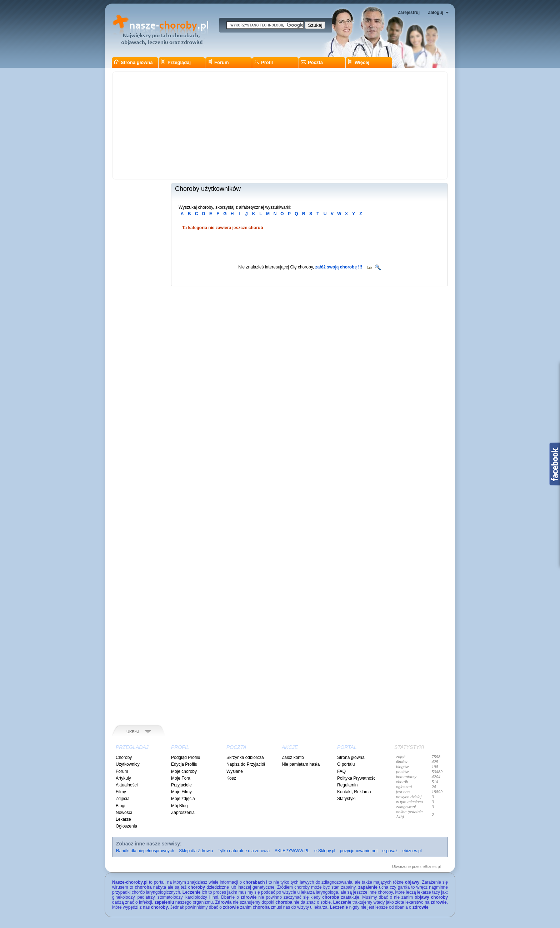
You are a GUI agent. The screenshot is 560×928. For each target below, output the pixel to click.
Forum (218, 62)
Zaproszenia (183, 813)
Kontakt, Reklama (354, 792)
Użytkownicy (128, 764)
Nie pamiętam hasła (301, 764)
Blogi (121, 806)
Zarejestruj (409, 13)
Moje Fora (181, 778)
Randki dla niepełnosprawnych (145, 851)
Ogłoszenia (126, 826)
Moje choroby (184, 771)
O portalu (346, 764)
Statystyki (346, 799)
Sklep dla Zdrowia (196, 851)
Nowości (124, 813)
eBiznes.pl (432, 867)
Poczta (312, 62)
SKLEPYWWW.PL (292, 851)
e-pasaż (390, 851)
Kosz (231, 778)
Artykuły (123, 778)
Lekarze (123, 819)
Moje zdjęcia (183, 799)
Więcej (358, 62)
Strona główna (133, 62)
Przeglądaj (176, 62)
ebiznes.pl (412, 851)
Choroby (124, 757)
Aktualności (127, 785)
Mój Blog (179, 806)
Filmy (121, 792)
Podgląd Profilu (186, 757)
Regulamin (347, 785)
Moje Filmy (181, 792)
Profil (263, 62)
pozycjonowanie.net (359, 851)
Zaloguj (436, 13)
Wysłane (235, 771)
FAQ (341, 771)
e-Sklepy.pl (325, 851)
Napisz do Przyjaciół (246, 764)
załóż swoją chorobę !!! (339, 267)
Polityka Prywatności (357, 778)
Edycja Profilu (184, 764)
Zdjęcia (123, 799)
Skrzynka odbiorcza (245, 757)
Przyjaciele (181, 785)
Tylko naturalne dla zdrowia (244, 851)
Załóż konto (293, 757)
